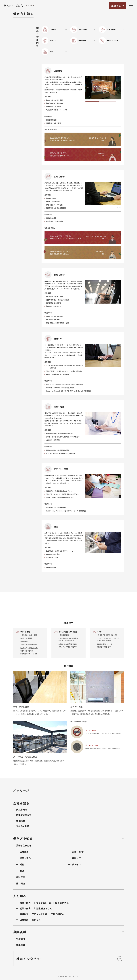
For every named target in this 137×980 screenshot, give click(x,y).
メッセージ (21, 790)
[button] (88, 88)
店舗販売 (24, 852)
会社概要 (21, 821)
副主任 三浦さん (36, 908)
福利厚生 (21, 877)
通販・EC (77, 858)
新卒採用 (21, 945)
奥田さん (30, 920)
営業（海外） (26, 858)
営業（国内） (78, 852)
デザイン (76, 864)
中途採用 (21, 939)
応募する (116, 6)
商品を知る (22, 809)
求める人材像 (23, 826)
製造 (22, 871)
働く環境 (21, 883)
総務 (22, 864)
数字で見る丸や (24, 815)
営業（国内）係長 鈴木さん (44, 903)
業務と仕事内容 (24, 845)
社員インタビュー (30, 959)
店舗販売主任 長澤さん (42, 914)
